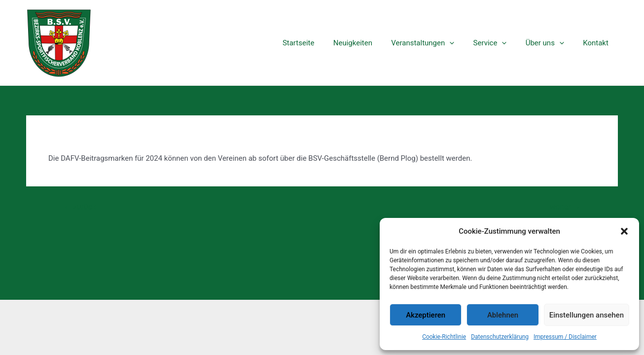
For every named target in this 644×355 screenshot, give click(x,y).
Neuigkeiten (371, 43)
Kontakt (598, 43)
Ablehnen (503, 315)
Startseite (321, 43)
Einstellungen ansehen (587, 315)
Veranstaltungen (437, 43)
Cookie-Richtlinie (444, 337)
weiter (565, 207)
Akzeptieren (426, 315)
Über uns (551, 43)
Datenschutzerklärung (500, 337)
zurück (80, 207)
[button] (624, 231)
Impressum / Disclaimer (565, 337)
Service (500, 43)
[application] (464, 43)
